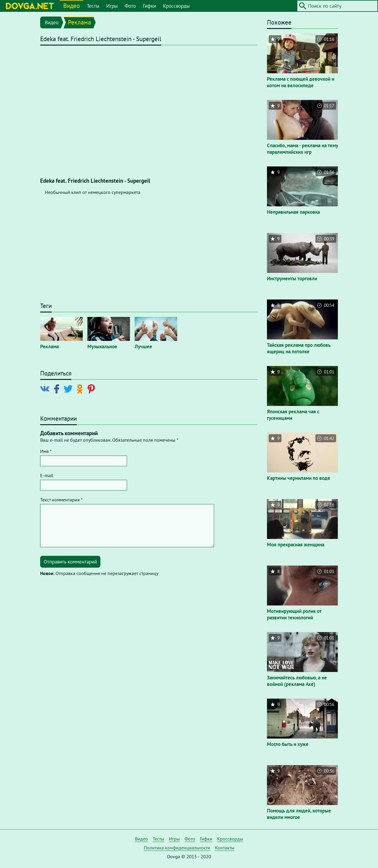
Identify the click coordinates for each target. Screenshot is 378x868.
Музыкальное (102, 346)
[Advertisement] (149, 254)
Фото (130, 6)
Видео (71, 6)
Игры (112, 6)
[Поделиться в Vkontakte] (46, 388)
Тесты (93, 6)
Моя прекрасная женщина (296, 545)
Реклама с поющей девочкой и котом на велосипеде (301, 82)
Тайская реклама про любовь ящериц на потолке (299, 348)
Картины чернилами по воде (299, 478)
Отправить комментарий (70, 562)
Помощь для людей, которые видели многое (299, 814)
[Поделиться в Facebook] (58, 388)
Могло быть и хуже (288, 744)
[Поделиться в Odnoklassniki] (81, 388)
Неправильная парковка (293, 212)
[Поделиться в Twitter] (69, 388)
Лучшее (143, 346)
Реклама (79, 22)
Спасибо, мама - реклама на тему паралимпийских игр (302, 149)
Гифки (149, 6)
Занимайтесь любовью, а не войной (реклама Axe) (297, 681)
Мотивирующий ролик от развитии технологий (294, 614)
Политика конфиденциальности (177, 848)
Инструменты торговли (292, 278)
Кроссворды (176, 6)
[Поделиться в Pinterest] (92, 388)
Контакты (225, 848)
